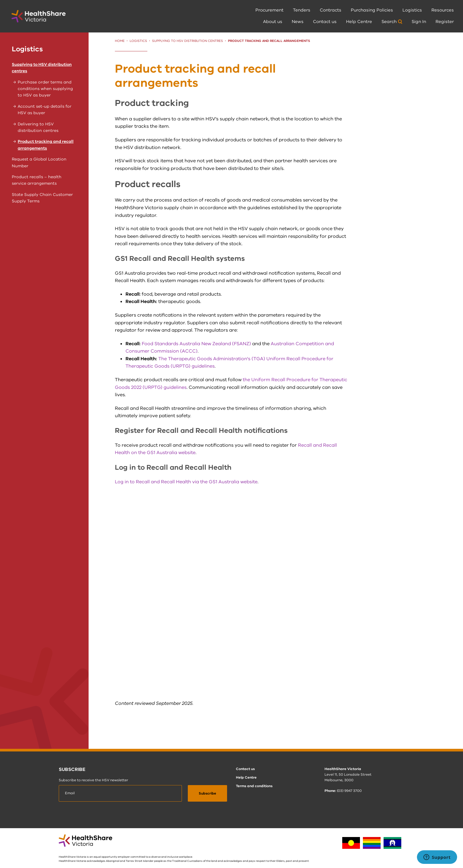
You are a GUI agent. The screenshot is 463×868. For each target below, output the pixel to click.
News (298, 22)
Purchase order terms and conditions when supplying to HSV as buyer (45, 89)
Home (120, 41)
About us (273, 22)
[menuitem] (269, 10)
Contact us (325, 22)
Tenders (302, 10)
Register (445, 22)
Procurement (269, 10)
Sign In (419, 22)
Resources (443, 10)
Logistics (412, 10)
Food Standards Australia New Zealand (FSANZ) (196, 344)
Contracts (331, 10)
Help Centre (359, 22)
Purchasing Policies (372, 10)
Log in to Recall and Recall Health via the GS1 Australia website (186, 482)
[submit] (207, 793)
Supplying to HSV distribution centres (188, 41)
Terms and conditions (254, 786)
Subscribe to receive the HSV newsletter (93, 780)
